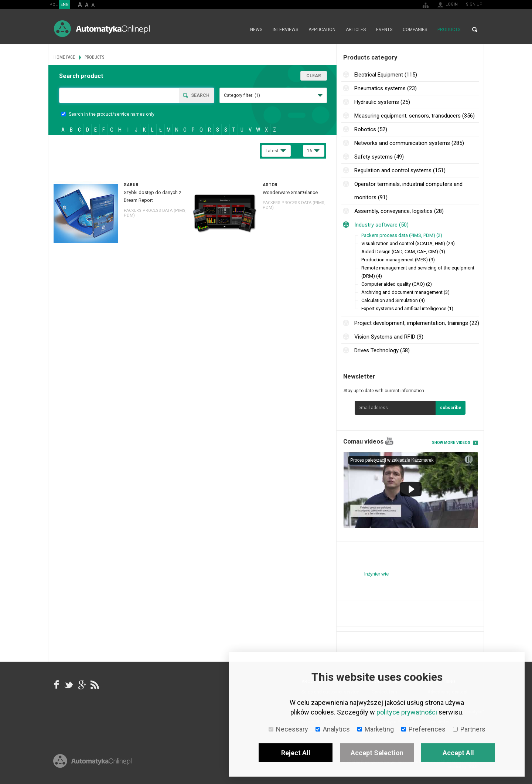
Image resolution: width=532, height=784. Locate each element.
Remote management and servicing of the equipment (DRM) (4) (418, 272)
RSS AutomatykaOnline (94, 685)
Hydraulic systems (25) (382, 102)
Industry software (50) (381, 225)
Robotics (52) (371, 129)
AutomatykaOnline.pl (102, 29)
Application (322, 30)
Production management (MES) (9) (398, 260)
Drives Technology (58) (382, 350)
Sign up (474, 4)
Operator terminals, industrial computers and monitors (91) (408, 191)
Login (452, 4)
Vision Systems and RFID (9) (389, 337)
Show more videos (451, 443)
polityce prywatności (407, 712)
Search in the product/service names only (108, 114)
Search (475, 30)
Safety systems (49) (379, 157)
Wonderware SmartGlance (290, 192)
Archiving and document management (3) (405, 292)
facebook (57, 685)
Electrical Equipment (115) (386, 75)
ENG (65, 5)
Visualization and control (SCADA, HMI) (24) (408, 243)
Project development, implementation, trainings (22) (417, 323)
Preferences (423, 729)
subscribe (451, 408)
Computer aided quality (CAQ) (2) (397, 284)
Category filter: (242, 95)
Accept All (458, 753)
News (256, 30)
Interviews (285, 30)
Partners (469, 729)
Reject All (296, 753)
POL (54, 5)
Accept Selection (377, 753)
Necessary (288, 729)
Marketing (376, 729)
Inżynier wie (376, 574)
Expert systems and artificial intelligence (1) (407, 308)
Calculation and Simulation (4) (393, 300)
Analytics (333, 729)
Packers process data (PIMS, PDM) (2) (402, 235)
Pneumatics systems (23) (386, 88)
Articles (356, 30)
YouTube (389, 441)
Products (449, 30)
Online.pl (92, 761)
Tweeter (69, 685)
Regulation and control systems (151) (400, 170)
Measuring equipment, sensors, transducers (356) (415, 116)
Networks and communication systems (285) (409, 143)
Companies (415, 30)
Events (384, 30)
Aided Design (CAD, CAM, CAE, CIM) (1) (403, 252)
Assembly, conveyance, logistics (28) (399, 211)
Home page (237, 30)
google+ (82, 685)
